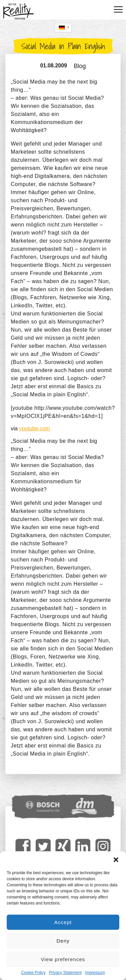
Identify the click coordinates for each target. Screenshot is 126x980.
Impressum (95, 973)
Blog (80, 66)
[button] (116, 860)
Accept (63, 922)
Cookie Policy (33, 973)
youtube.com (35, 428)
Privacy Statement (65, 973)
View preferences (63, 959)
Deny (63, 941)
